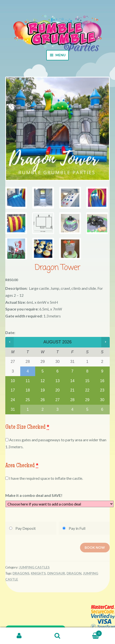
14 (72, 381)
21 (72, 390)
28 (72, 400)
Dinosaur (56, 573)
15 (87, 381)
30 (102, 400)
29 (87, 400)
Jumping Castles (34, 567)
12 (43, 381)
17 (13, 390)
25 (28, 400)
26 (43, 400)
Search (57, 636)
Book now (95, 547)
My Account (19, 636)
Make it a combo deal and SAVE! (34, 495)
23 (102, 390)
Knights (38, 573)
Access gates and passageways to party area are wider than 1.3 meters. (56, 443)
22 (87, 390)
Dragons (21, 573)
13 (58, 381)
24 (13, 400)
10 (13, 381)
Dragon (74, 573)
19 (43, 390)
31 (13, 409)
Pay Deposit (26, 528)
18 (28, 390)
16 (102, 381)
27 (58, 400)
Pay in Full (77, 528)
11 (28, 381)
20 (58, 390)
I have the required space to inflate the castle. (44, 478)
